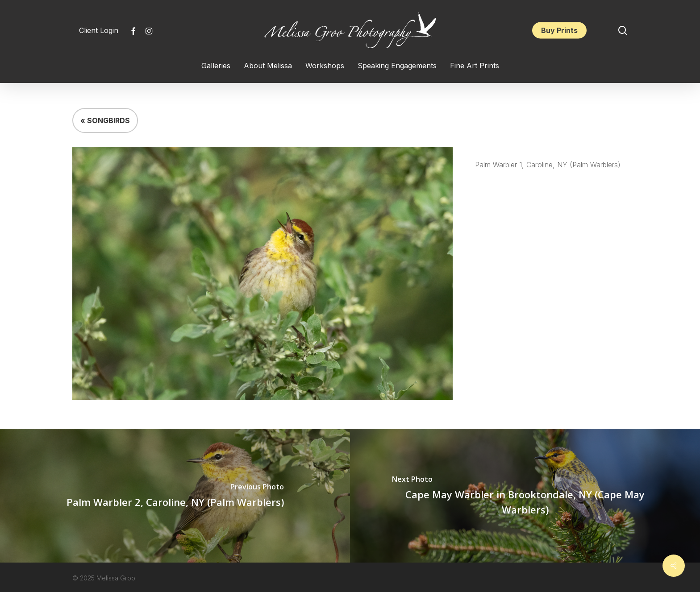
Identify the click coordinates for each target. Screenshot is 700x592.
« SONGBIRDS (105, 120)
